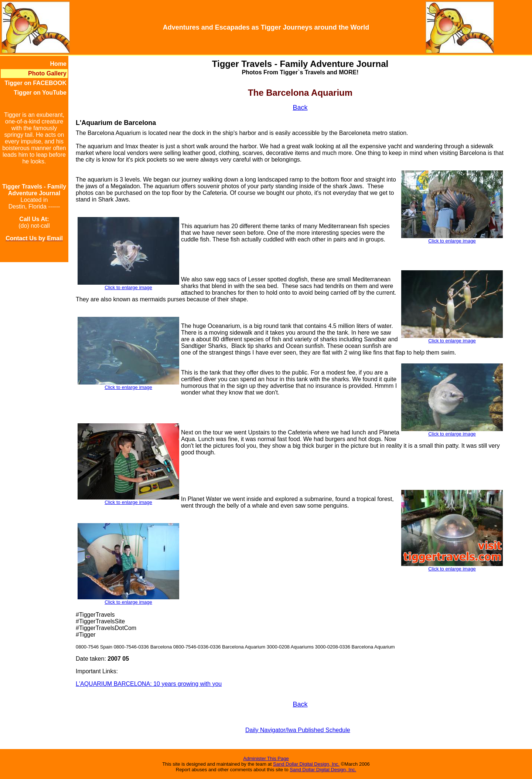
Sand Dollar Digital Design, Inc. (306, 764)
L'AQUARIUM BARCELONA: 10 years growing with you (149, 684)
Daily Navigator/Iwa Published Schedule (298, 730)
